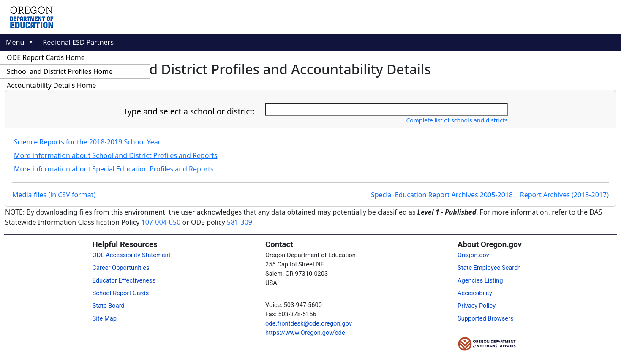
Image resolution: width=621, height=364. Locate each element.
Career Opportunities (121, 268)
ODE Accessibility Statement (132, 255)
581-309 (240, 222)
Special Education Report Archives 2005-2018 (442, 195)
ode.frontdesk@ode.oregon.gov (309, 323)
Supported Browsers (486, 318)
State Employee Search (489, 268)
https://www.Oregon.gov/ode (305, 333)
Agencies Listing (480, 280)
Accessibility (475, 293)
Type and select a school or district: (189, 111)
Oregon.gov (473, 255)
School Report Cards (121, 293)
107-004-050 (161, 222)
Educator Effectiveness (124, 280)
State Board (109, 306)
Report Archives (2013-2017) (564, 195)
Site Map (105, 318)
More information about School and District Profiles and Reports (116, 155)
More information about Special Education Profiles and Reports (114, 169)
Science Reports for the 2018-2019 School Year (87, 142)
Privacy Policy (477, 306)
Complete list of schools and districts (457, 120)
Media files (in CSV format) (54, 195)
